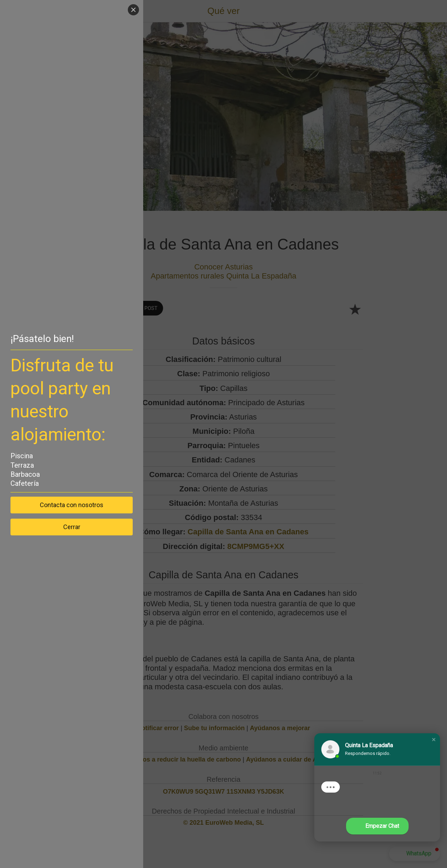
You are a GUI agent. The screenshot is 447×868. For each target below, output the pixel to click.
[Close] (133, 10)
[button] (434, 740)
